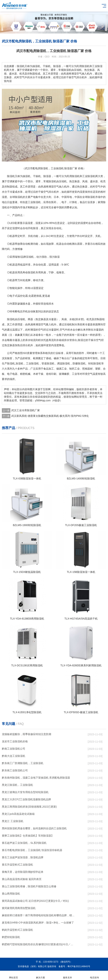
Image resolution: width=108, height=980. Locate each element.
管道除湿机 (48, 363)
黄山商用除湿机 (11, 894)
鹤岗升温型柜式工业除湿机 (17, 930)
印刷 (54, 374)
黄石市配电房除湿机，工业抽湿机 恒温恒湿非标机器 (32, 850)
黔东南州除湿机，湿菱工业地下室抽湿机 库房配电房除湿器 (36, 778)
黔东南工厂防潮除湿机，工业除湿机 (23, 763)
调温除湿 (62, 363)
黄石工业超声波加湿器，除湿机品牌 (23, 857)
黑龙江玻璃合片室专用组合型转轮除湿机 (25, 792)
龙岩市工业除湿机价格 (15, 741)
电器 (15, 374)
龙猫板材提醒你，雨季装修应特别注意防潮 (26, 734)
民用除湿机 (73, 176)
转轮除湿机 (95, 363)
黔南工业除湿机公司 (14, 749)
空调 (10, 181)
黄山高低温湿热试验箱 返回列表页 (22, 879)
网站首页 (14, 975)
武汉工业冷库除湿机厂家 (26, 410)
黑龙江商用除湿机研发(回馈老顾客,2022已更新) (29, 807)
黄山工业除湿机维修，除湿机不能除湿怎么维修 (29, 886)
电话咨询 (94, 975)
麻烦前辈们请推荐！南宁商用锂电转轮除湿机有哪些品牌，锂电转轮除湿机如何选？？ (38, 915)
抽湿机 (26, 176)
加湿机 (19, 363)
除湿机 (11, 176)
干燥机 (37, 176)
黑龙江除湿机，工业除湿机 (17, 785)
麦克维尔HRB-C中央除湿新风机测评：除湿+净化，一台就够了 (38, 923)
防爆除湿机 (79, 363)
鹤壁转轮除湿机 (11, 937)
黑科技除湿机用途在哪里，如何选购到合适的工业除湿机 (34, 828)
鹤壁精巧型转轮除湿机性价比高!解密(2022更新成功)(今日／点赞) (38, 944)
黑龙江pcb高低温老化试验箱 (18, 814)
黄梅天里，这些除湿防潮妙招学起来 (23, 872)
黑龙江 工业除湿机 (13, 821)
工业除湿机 (89, 176)
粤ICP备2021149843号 (79, 966)
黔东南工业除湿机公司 (15, 770)
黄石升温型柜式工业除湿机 (17, 865)
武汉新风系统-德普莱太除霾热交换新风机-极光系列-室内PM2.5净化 (50, 416)
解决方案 (41, 975)
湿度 (82, 192)
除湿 (46, 176)
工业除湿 (33, 202)
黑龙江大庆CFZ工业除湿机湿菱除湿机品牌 (26, 799)
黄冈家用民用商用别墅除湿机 (19, 908)
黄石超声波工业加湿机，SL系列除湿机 (24, 843)
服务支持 (68, 975)
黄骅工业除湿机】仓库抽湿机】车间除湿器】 (28, 836)
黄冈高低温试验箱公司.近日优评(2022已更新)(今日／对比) (35, 901)
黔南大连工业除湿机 (14, 756)
